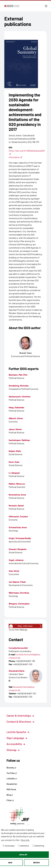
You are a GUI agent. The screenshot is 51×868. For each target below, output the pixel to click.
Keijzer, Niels (15, 451)
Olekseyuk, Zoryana (18, 516)
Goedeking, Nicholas (19, 386)
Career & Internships (20, 716)
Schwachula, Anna (18, 527)
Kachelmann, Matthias (19, 440)
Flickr (10, 800)
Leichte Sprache (18, 732)
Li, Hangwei (14, 473)
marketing (38, 846)
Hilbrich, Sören (16, 418)
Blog (10, 795)
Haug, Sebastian (16, 407)
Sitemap (13, 750)
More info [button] (25, 840)
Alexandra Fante (17, 671)
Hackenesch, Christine (20, 396)
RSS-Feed (11, 789)
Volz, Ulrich (14, 571)
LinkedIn (12, 778)
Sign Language (17, 738)
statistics (23, 846)
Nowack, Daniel (16, 505)
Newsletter (12, 784)
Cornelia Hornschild (18, 648)
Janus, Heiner (15, 429)
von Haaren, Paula (17, 582)
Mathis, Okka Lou (17, 484)
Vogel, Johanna (16, 560)
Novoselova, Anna (17, 495)
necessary (9, 846)
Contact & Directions (20, 722)
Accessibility (16, 744)
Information (15, 157)
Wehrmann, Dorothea (19, 593)
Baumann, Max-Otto (18, 375)
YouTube (12, 773)
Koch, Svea (14, 462)
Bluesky (11, 768)
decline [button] (36, 862)
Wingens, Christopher (19, 604)
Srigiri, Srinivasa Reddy (20, 538)
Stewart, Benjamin (18, 549)
